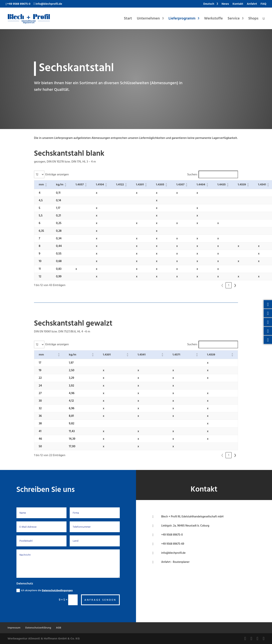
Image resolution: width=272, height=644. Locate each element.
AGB (58, 628)
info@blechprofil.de (173, 553)
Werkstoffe (213, 19)
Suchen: (192, 174)
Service (234, 19)
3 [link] (222, 285)
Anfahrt (252, 4)
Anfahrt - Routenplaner (175, 562)
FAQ (263, 4)
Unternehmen (148, 19)
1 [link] (209, 285)
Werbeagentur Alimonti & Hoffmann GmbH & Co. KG (44, 639)
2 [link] (216, 285)
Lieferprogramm (182, 19)
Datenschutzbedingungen (57, 590)
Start (128, 19)
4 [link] (229, 285)
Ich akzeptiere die (45, 590)
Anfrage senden (100, 600)
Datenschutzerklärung (38, 628)
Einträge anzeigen (57, 174)
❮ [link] (203, 285)
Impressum (14, 628)
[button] (46, 185)
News (225, 4)
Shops (253, 19)
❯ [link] (235, 285)
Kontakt (238, 4)
